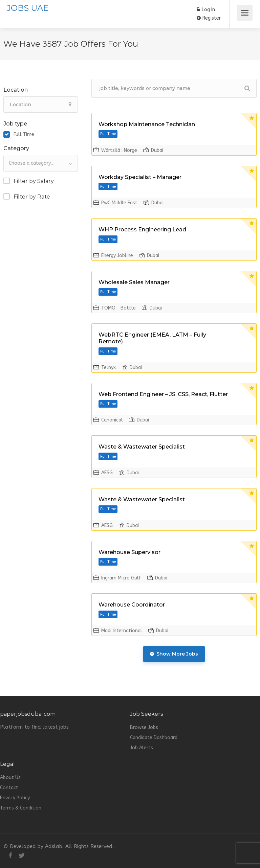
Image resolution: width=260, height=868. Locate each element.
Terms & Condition (21, 808)
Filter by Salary (34, 181)
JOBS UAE (28, 8)
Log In (206, 10)
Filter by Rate (32, 197)
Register (209, 18)
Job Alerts (142, 748)
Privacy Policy (15, 798)
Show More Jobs (174, 654)
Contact (9, 788)
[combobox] (41, 163)
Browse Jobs (144, 727)
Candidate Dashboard (154, 738)
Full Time (24, 134)
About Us (10, 778)
